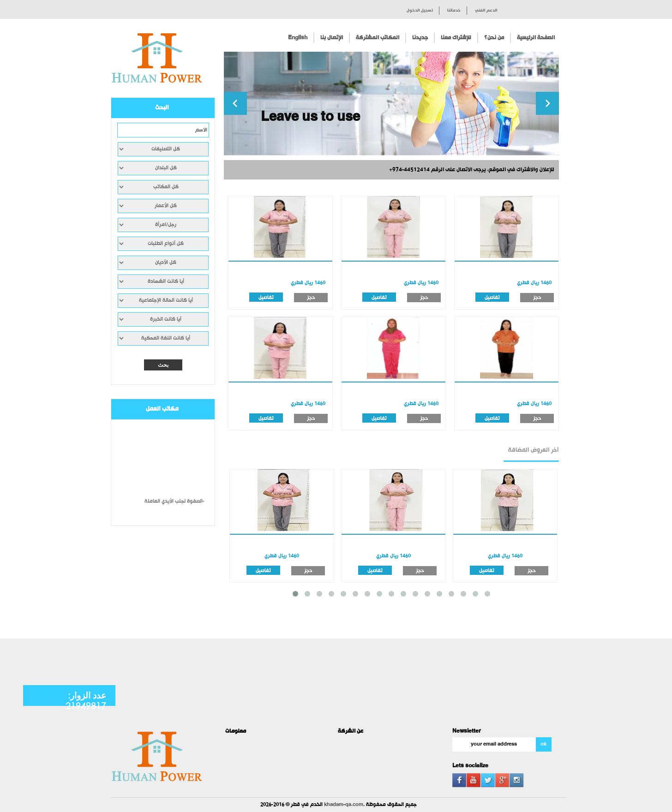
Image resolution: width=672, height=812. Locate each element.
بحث (163, 365)
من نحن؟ (494, 38)
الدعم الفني (486, 11)
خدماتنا (454, 11)
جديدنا (420, 38)
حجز (311, 298)
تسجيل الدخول (420, 11)
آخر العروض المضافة (534, 450)
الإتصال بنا (332, 38)
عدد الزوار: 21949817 (86, 700)
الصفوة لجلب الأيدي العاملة (174, 505)
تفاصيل (266, 297)
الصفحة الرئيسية (536, 38)
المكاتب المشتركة (378, 38)
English (298, 38)
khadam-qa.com (344, 805)
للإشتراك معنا (456, 38)
